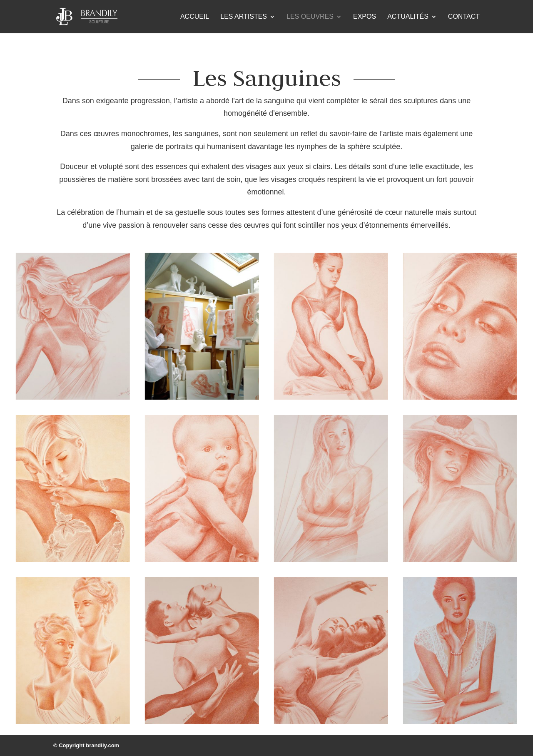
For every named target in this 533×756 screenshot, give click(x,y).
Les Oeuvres (310, 17)
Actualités (408, 17)
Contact (464, 17)
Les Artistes (244, 17)
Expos (365, 17)
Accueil (195, 17)
